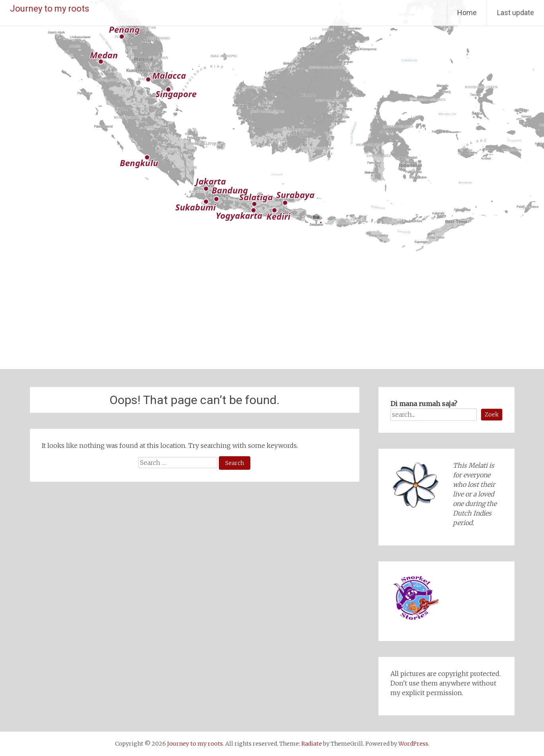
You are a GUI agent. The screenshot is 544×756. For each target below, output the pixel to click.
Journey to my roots (50, 9)
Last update (516, 13)
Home (467, 13)
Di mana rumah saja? (424, 404)
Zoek (492, 414)
